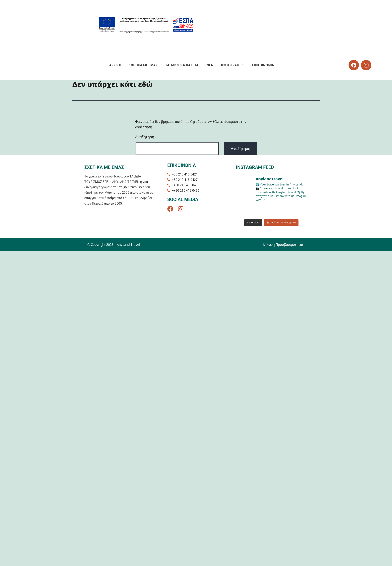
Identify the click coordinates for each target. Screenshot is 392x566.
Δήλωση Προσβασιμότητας (283, 245)
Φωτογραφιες (232, 65)
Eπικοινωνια (263, 65)
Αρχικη (115, 65)
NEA (210, 65)
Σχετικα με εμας (143, 65)
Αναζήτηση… (146, 137)
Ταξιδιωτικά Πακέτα (182, 65)
